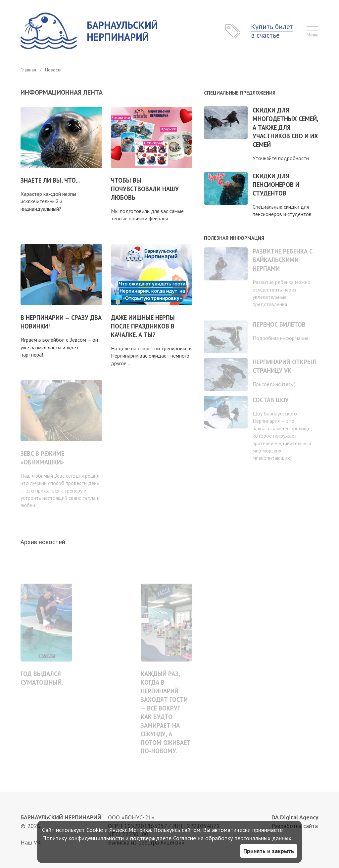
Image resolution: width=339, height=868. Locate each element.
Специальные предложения (240, 93)
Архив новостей (43, 542)
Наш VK (31, 842)
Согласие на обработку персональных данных (232, 838)
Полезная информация (234, 238)
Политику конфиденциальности (83, 838)
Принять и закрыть (269, 851)
